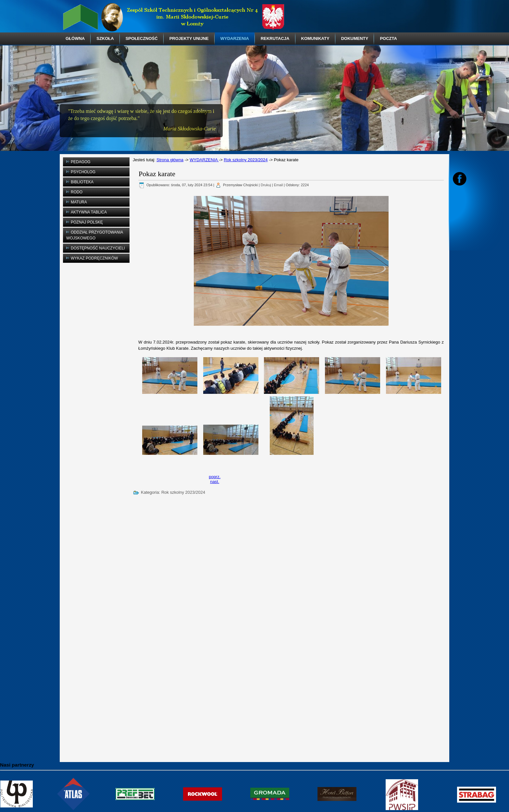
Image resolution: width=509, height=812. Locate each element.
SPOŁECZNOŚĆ (142, 38)
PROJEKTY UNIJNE (189, 38)
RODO (77, 192)
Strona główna (170, 160)
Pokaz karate (157, 174)
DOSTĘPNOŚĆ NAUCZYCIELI (98, 248)
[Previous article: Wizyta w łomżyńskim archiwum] (215, 477)
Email (279, 185)
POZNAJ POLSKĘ (87, 222)
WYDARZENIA (235, 38)
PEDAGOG (81, 162)
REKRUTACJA (275, 38)
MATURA (79, 202)
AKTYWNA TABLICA (89, 212)
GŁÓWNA (75, 38)
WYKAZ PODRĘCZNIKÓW (94, 258)
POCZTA (388, 38)
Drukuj (266, 185)
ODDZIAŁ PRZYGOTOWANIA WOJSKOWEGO (95, 235)
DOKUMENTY (355, 38)
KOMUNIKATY (315, 38)
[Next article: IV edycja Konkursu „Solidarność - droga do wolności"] (215, 482)
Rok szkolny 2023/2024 (246, 160)
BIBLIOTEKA (82, 182)
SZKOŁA (105, 38)
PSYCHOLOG (83, 172)
